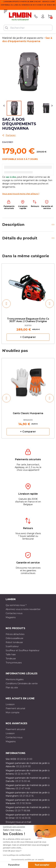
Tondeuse (11, 659)
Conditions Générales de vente (22, 683)
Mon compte (13, 712)
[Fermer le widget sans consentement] (14, 827)
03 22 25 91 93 (23, 766)
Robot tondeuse (14, 642)
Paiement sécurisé (15, 708)
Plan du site (12, 688)
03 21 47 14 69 (23, 789)
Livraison (10, 704)
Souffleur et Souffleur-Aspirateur (23, 650)
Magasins (11, 617)
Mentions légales (15, 679)
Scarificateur (12, 646)
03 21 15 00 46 (23, 781)
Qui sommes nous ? (16, 605)
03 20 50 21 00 (25, 759)
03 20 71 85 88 (22, 811)
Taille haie (11, 654)
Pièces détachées (15, 634)
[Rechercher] (28, 28)
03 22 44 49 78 (22, 774)
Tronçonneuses (14, 663)
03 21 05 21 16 (27, 796)
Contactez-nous (14, 613)
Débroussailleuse (14, 638)
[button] (6, 304)
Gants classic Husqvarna (28, 413)
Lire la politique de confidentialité (17, 855)
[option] (28, 304)
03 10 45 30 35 (23, 818)
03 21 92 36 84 (24, 803)
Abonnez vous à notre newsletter (23, 609)
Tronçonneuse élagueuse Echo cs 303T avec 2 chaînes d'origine (28, 320)
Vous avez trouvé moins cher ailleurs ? (21, 194)
